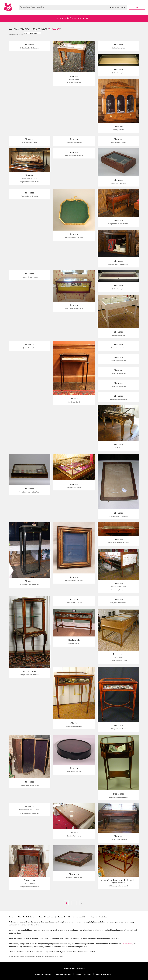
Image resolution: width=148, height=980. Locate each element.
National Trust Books (104, 974)
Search (137, 7)
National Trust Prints (84, 974)
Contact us (103, 917)
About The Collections (26, 917)
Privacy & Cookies (65, 917)
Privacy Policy (128, 944)
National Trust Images (64, 974)
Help (92, 917)
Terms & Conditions (46, 917)
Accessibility (81, 917)
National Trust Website (43, 974)
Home (11, 917)
